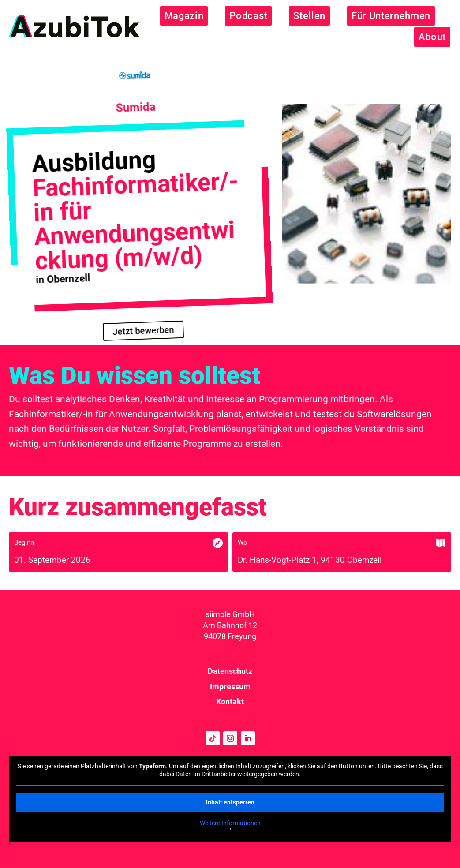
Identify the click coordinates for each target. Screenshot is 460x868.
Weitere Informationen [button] (230, 823)
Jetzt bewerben (143, 331)
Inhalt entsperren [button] (230, 802)
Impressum (230, 687)
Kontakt (230, 702)
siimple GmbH (230, 614)
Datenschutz (230, 671)
